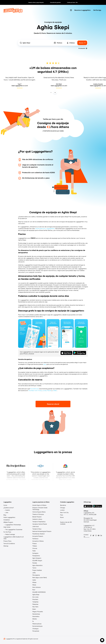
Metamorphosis (37, 624)
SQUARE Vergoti (37, 560)
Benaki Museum (37, 517)
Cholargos (35, 629)
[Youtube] (99, 535)
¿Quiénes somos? (9, 508)
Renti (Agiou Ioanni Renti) (40, 577)
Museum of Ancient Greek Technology (40, 509)
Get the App (97, 10)
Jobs (7, 512)
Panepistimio (36, 556)
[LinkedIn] (101, 535)
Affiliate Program (8, 522)
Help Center (7, 527)
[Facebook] (91, 535)
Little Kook (36, 526)
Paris (62, 515)
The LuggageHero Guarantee (14, 529)
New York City (64, 512)
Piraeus (35, 543)
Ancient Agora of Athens (39, 505)
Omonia (35, 548)
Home (5, 505)
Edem (34, 609)
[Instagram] (96, 535)
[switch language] (71, 10)
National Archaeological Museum (42, 531)
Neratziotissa (36, 614)
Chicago (63, 508)
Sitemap (6, 546)
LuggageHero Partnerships (13, 525)
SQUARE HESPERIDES (39, 592)
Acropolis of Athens (38, 541)
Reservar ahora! (53, 404)
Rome (62, 517)
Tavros (34, 568)
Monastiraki (36, 631)
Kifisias (34, 582)
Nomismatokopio (37, 626)
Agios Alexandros (37, 565)
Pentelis (35, 563)
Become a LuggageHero (83, 10)
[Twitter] (93, 535)
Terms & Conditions (9, 543)
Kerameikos (36, 616)
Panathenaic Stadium (39, 534)
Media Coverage (10, 534)
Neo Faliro (35, 607)
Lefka (34, 573)
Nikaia (34, 585)
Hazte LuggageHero (9, 517)
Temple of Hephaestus (39, 522)
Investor (8, 510)
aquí (45, 364)
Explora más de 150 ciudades (66, 523)
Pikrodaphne (36, 575)
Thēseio (35, 546)
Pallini (34, 551)
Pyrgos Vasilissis (37, 570)
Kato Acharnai (36, 587)
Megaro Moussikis (38, 612)
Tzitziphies (35, 602)
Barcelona (63, 505)
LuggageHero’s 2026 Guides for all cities (13, 538)
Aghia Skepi (36, 595)
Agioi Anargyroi (37, 558)
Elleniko (35, 619)
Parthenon (35, 539)
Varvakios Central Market (40, 524)
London (62, 510)
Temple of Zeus (37, 529)
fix (33, 621)
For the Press (7, 532)
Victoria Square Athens (39, 512)
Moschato (35, 599)
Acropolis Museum (38, 536)
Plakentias (35, 604)
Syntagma (35, 553)
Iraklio (34, 580)
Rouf (34, 590)
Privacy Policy (7, 541)
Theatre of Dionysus (38, 514)
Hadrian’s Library (37, 519)
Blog (5, 515)
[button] (102, 640)
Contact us (86, 536)
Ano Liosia (35, 597)
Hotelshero (7, 520)
